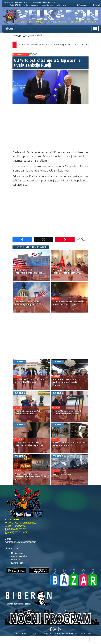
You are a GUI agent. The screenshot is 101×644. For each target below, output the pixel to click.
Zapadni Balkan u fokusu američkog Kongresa (27, 303)
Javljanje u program (31, 5)
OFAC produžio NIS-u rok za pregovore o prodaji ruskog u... (30, 271)
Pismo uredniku (19, 556)
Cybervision (85, 634)
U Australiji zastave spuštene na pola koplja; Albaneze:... (31, 381)
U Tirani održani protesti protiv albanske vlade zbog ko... (68, 303)
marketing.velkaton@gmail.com (21, 542)
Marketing (16, 560)
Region (33, 54)
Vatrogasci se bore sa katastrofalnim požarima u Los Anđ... (30, 477)
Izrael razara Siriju (62, 474)
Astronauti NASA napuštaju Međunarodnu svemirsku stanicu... (66, 382)
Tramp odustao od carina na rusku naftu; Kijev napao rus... (29, 444)
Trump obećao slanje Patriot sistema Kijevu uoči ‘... (29, 412)
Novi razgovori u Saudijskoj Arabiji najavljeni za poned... (69, 444)
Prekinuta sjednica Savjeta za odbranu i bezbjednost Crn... (67, 271)
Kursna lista (17, 563)
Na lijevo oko (61, 5)
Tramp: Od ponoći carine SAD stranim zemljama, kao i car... (67, 412)
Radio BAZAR (15, 5)
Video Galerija (47, 5)
